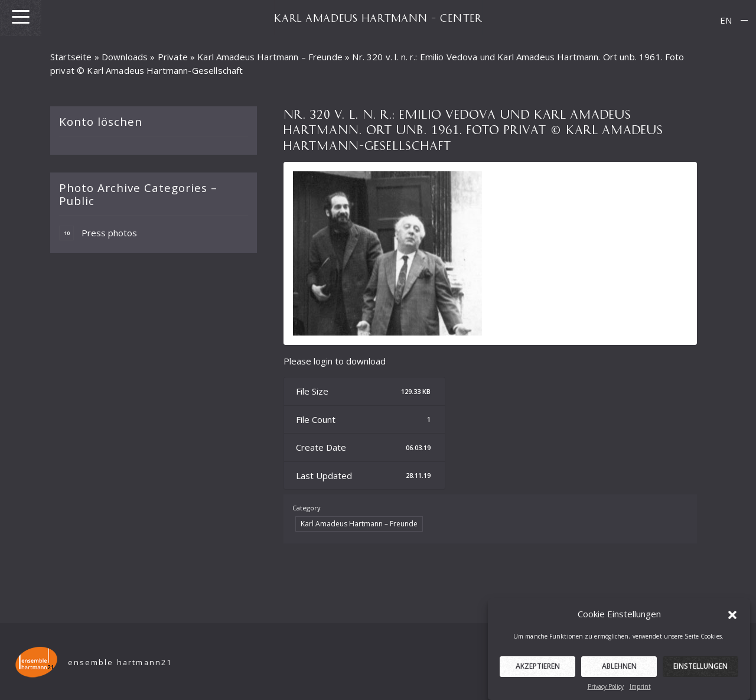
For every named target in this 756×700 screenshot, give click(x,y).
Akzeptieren (538, 671)
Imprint (640, 691)
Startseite (71, 57)
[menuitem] (726, 20)
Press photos (98, 233)
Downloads (125, 57)
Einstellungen (700, 671)
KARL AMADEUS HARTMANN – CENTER (378, 18)
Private (173, 57)
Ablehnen (619, 671)
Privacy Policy (606, 691)
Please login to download (335, 361)
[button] (732, 618)
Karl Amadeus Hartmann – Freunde (270, 57)
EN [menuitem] (726, 20)
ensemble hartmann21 (120, 662)
